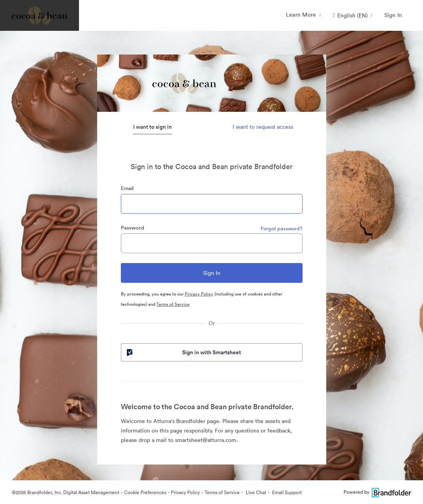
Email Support (286, 492)
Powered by (377, 492)
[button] (353, 15)
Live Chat (255, 492)
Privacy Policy (199, 294)
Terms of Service (173, 304)
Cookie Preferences (145, 492)
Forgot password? (282, 228)
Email (127, 188)
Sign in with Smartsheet (183, 352)
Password (133, 228)
